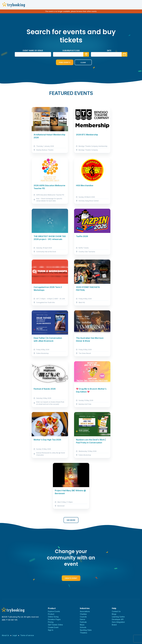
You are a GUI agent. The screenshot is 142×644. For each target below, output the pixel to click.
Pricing (51, 622)
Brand (114, 625)
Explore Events (54, 611)
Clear (80, 62)
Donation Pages (54, 619)
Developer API (118, 619)
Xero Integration (118, 622)
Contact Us (116, 611)
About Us (5, 635)
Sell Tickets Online (55, 625)
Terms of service (27, 635)
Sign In (51, 630)
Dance (83, 619)
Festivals (83, 622)
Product (51, 614)
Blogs (114, 614)
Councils (83, 617)
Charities (83, 614)
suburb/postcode (71, 51)
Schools (83, 627)
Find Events (62, 62)
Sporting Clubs (86, 630)
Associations (85, 611)
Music (82, 625)
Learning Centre (118, 617)
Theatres (84, 633)
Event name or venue (33, 51)
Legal (15, 635)
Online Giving (53, 617)
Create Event (71, 578)
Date (109, 51)
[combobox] (71, 54)
